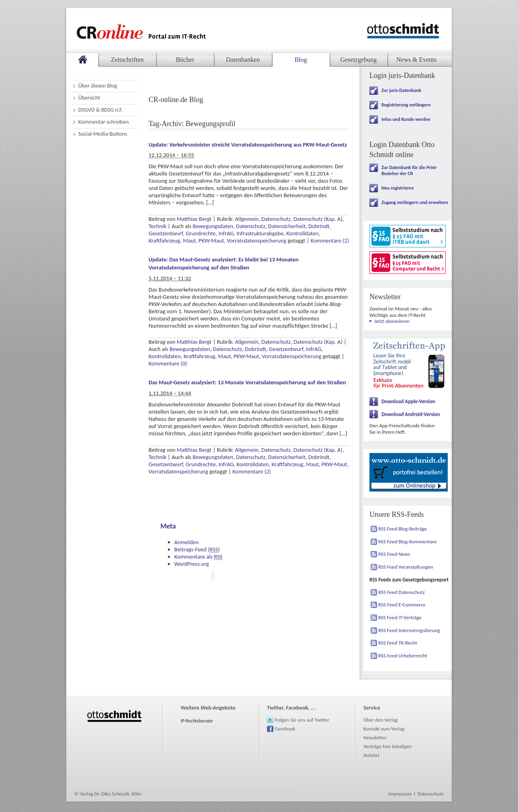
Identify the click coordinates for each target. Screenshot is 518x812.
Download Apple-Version (408, 401)
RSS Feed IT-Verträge (400, 617)
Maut (190, 241)
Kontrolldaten (302, 233)
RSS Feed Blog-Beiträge (403, 529)
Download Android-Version (411, 414)
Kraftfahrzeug (164, 241)
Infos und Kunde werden (406, 119)
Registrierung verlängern (406, 105)
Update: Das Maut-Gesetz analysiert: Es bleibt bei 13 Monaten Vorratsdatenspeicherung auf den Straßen (223, 263)
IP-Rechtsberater (197, 721)
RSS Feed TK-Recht (398, 643)
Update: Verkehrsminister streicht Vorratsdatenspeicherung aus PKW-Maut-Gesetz (248, 145)
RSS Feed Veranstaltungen (406, 567)
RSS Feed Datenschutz (402, 592)
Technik (157, 226)
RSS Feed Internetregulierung (409, 630)
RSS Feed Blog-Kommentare (408, 542)
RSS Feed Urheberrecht (403, 656)
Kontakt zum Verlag (384, 729)
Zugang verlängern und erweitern (415, 202)
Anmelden (187, 542)
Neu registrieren (398, 188)
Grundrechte (201, 233)
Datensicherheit (287, 226)
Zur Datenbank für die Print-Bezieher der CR (409, 170)
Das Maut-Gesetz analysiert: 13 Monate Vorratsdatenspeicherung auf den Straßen (247, 382)
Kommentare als (198, 557)
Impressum (400, 794)
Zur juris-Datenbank (401, 90)
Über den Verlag (380, 720)
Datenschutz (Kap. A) (318, 219)
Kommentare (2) (330, 241)
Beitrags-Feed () (197, 549)
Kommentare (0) (168, 363)
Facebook (285, 729)
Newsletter (375, 738)
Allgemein (247, 219)
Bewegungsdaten (213, 226)
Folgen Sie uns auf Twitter (302, 720)
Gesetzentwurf (166, 233)
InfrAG (226, 233)
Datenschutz (276, 219)
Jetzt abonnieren (392, 321)
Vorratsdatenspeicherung (257, 241)
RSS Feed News (394, 554)
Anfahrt (371, 755)
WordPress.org (192, 564)
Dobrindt (319, 226)
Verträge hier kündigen (387, 746)
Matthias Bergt (194, 219)
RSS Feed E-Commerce (402, 605)
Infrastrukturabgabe (260, 233)
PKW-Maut (211, 241)
